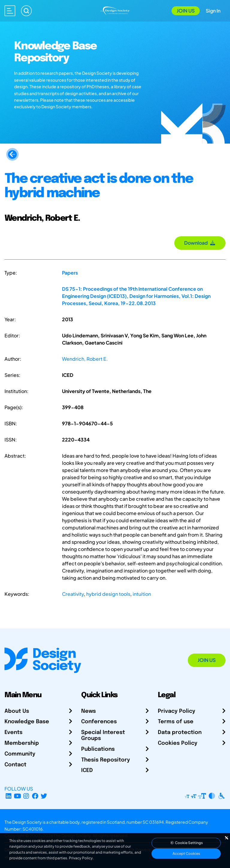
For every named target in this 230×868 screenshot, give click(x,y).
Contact (15, 765)
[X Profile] (44, 796)
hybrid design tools (108, 594)
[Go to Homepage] (115, 10)
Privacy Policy (177, 711)
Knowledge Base (27, 722)
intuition (142, 594)
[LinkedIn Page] (9, 796)
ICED (87, 770)
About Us (17, 711)
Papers (70, 273)
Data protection (180, 733)
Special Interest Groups (103, 735)
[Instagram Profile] (26, 796)
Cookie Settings (186, 843)
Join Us (186, 11)
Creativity (73, 594)
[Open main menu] (10, 11)
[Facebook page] (35, 796)
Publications (98, 749)
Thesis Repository (106, 760)
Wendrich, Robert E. (85, 359)
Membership (22, 743)
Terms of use (176, 722)
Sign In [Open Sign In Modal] (213, 11)
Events (13, 733)
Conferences (99, 722)
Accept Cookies (186, 853)
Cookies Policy (178, 743)
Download (200, 243)
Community (20, 754)
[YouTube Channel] (18, 796)
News (88, 711)
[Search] (26, 11)
